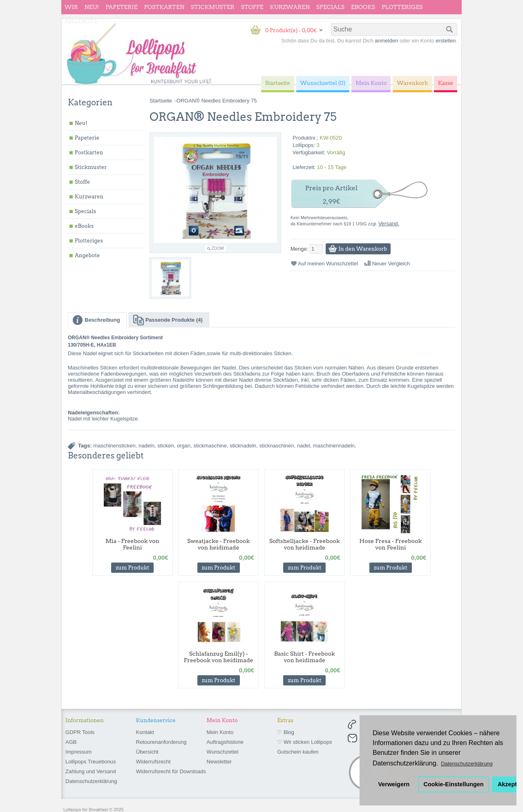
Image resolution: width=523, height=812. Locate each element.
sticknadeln (243, 446)
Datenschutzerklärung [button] (467, 764)
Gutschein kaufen (298, 752)
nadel (304, 446)
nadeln (146, 446)
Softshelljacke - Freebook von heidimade (305, 544)
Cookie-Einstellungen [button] (454, 784)
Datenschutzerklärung (91, 781)
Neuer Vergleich (391, 264)
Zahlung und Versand (91, 771)
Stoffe (252, 7)
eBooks (363, 7)
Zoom (218, 248)
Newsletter (219, 762)
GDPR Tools (80, 732)
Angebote (81, 21)
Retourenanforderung (161, 742)
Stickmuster (213, 7)
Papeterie (121, 7)
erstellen (446, 41)
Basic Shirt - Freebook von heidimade (305, 657)
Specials (330, 7)
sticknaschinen (277, 446)
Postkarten (164, 7)
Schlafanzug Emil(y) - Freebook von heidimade (219, 657)
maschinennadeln (334, 446)
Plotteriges (402, 7)
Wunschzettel (223, 752)
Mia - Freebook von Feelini (132, 544)
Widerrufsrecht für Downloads (171, 771)
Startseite (161, 101)
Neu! (92, 7)
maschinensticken (114, 446)
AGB (71, 742)
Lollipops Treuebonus (91, 762)
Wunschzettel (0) (323, 83)
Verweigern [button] (394, 784)
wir (71, 7)
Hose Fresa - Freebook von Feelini (391, 544)
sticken (165, 446)
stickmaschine (210, 446)
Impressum (78, 752)
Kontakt (145, 732)
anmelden (386, 41)
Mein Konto (220, 732)
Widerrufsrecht (153, 762)
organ (184, 446)
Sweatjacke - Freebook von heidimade (218, 544)
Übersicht (147, 752)
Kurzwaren (290, 7)
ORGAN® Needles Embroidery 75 (217, 101)
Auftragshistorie (225, 742)
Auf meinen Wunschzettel (328, 264)
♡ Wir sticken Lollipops (304, 742)
